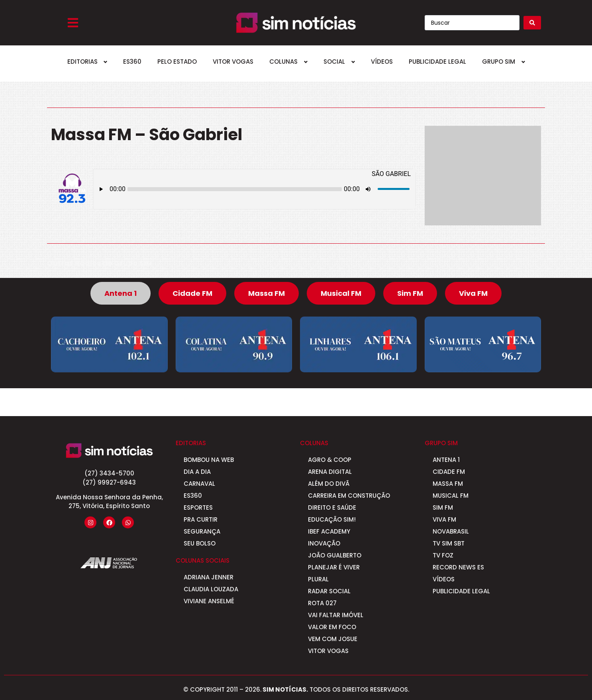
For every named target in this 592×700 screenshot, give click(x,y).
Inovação (324, 543)
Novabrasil (451, 531)
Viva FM (444, 519)
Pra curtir (201, 519)
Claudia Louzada (211, 589)
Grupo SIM (499, 61)
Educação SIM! (332, 519)
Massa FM (448, 484)
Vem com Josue (333, 639)
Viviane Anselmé (209, 601)
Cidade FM (449, 472)
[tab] (121, 293)
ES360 (132, 61)
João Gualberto (335, 555)
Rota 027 (322, 603)
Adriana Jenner (209, 577)
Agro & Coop (330, 460)
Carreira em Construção (349, 496)
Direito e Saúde (332, 507)
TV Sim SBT (449, 543)
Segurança (202, 531)
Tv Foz (443, 555)
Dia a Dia (197, 472)
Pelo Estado (177, 61)
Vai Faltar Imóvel (336, 615)
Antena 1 (446, 460)
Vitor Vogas (233, 61)
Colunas (283, 61)
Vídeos (382, 61)
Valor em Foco (332, 627)
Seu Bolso (200, 543)
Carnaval (199, 484)
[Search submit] (532, 23)
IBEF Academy (329, 531)
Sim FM (443, 507)
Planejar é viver (334, 567)
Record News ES (458, 567)
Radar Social (329, 591)
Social (334, 61)
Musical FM (451, 496)
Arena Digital (330, 472)
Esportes (198, 507)
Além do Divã (329, 484)
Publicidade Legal (437, 61)
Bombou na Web (209, 460)
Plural (318, 579)
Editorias (82, 61)
